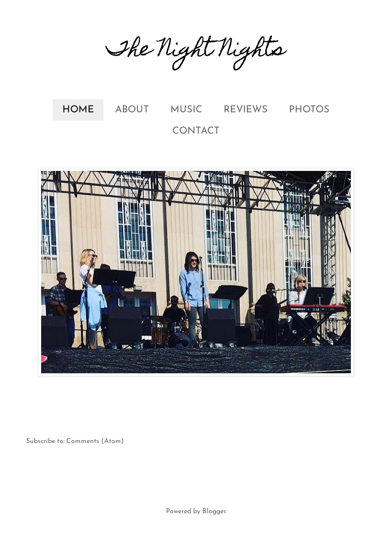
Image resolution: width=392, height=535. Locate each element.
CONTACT (196, 131)
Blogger (214, 512)
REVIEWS (246, 110)
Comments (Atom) (95, 441)
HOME (78, 110)
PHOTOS (309, 110)
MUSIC (186, 110)
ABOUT (132, 110)
